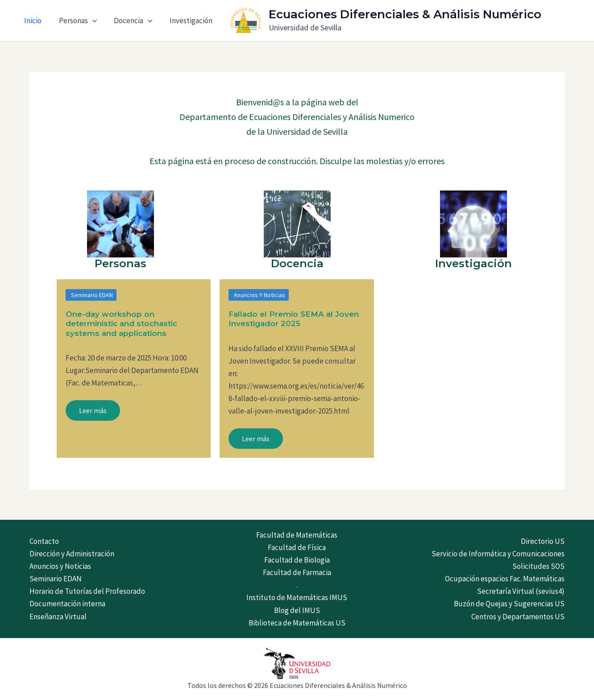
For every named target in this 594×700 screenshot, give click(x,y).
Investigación (184, 21)
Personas (75, 21)
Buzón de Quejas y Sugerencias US (509, 604)
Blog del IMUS (297, 610)
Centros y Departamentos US (518, 617)
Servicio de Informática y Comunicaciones (498, 554)
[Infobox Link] (120, 233)
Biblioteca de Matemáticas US (297, 623)
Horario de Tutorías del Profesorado (87, 591)
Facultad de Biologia (297, 560)
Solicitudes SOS (538, 566)
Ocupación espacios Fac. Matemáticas (505, 579)
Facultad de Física (297, 547)
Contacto (44, 541)
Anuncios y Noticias (260, 295)
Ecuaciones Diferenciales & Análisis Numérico (397, 14)
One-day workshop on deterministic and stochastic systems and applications (121, 324)
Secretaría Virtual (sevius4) (521, 591)
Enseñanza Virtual (58, 617)
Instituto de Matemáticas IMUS (297, 597)
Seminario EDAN (92, 295)
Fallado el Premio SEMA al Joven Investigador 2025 (294, 319)
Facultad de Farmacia (297, 572)
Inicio (32, 21)
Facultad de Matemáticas (297, 535)
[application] (89, 21)
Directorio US (543, 541)
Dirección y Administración (72, 554)
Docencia (128, 21)
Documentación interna (67, 604)
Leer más (93, 410)
